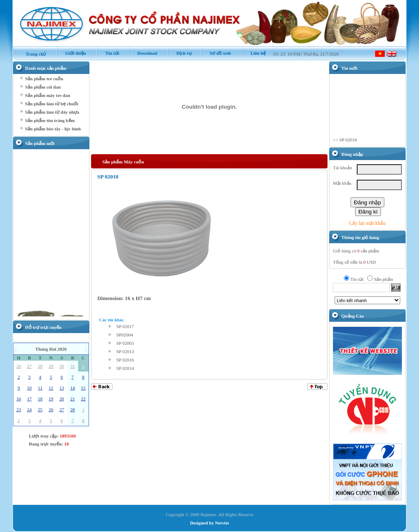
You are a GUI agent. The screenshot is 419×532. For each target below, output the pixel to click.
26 (19, 366)
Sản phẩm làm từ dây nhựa (52, 112)
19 (51, 399)
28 (40, 366)
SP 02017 (125, 326)
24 (29, 410)
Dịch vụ (180, 53)
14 (72, 388)
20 (62, 399)
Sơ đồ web (216, 53)
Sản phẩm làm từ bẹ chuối (52, 104)
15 (83, 388)
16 (19, 399)
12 (51, 388)
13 (62, 388)
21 (72, 399)
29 (51, 366)
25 (40, 410)
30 (62, 366)
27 (29, 366)
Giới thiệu (71, 53)
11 (40, 388)
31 (72, 366)
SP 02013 (125, 351)
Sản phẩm (383, 279)
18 (40, 399)
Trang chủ (32, 54)
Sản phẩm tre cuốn (44, 79)
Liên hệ (254, 53)
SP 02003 (125, 343)
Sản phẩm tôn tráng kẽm (50, 120)
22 (83, 399)
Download (143, 53)
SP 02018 (348, 142)
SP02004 (124, 335)
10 (29, 388)
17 (29, 399)
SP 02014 (125, 368)
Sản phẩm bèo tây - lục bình (53, 129)
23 (19, 410)
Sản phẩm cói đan (43, 87)
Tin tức (108, 53)
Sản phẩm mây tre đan (48, 95)
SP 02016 (125, 360)
